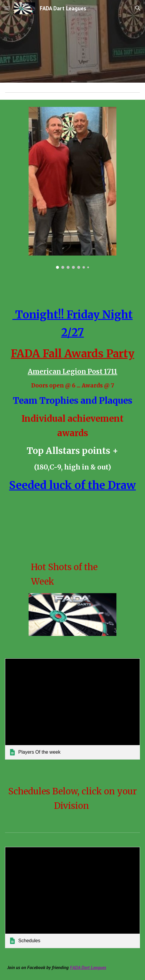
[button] (7, 8)
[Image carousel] (72, 188)
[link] (72, 709)
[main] (72, 403)
